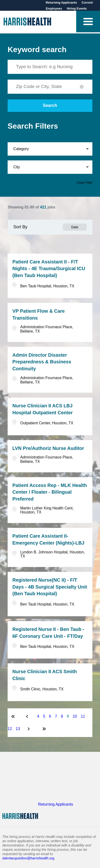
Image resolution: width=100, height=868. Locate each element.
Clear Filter (85, 183)
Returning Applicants (62, 3)
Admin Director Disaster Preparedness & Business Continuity (42, 362)
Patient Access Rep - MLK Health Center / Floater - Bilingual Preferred (50, 492)
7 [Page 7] (56, 716)
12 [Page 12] (10, 729)
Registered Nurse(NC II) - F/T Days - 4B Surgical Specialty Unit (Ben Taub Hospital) (50, 587)
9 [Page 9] (68, 716)
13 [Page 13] (18, 729)
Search (50, 105)
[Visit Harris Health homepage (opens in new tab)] (27, 22)
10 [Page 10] (75, 716)
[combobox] (45, 87)
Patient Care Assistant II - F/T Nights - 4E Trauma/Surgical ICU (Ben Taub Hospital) (49, 269)
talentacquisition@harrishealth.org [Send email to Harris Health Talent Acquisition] (28, 858)
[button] (88, 22)
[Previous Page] (28, 716)
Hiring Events (77, 8)
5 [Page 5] (44, 716)
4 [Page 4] (38, 716)
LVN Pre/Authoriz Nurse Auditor (48, 448)
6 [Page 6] (50, 716)
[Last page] (44, 729)
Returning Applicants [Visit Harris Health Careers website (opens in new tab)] (56, 804)
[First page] (13, 716)
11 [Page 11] (83, 716)
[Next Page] (29, 729)
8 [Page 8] (62, 716)
